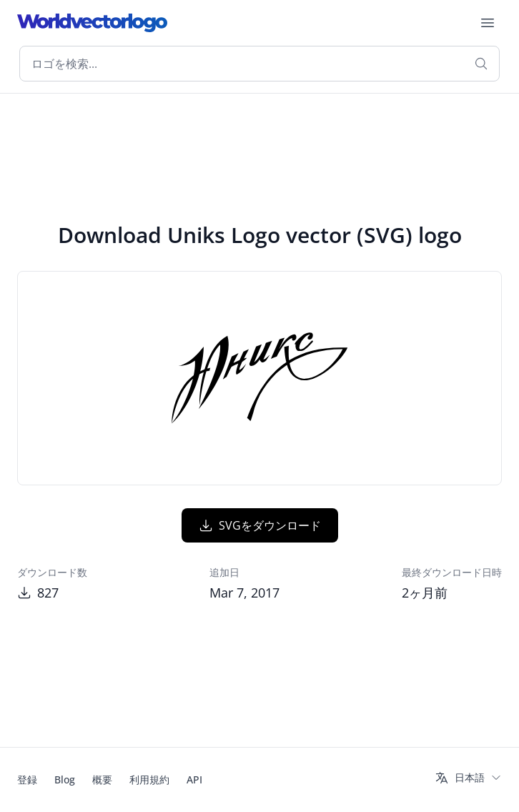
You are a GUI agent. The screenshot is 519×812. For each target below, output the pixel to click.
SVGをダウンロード (260, 525)
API (194, 779)
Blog (65, 779)
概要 (102, 779)
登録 (27, 779)
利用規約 (149, 779)
